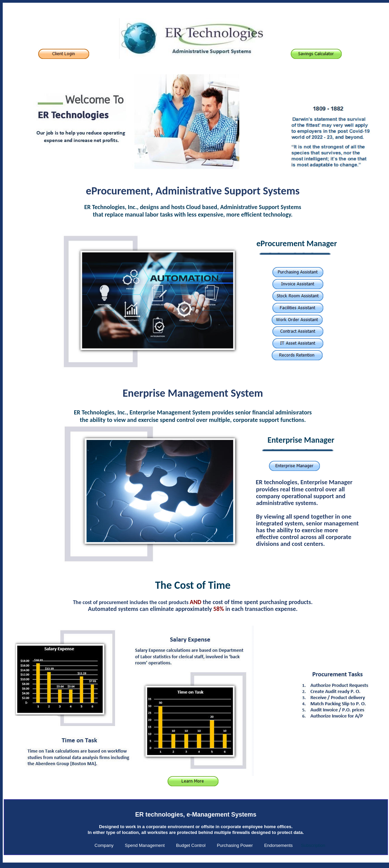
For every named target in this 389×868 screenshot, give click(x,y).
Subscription (313, 845)
